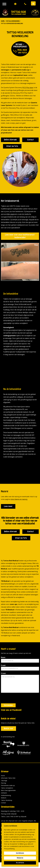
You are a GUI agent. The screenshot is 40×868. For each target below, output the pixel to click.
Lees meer (8, 506)
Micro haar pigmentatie (8, 780)
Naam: (20, 660)
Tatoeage (4, 770)
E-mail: (20, 668)
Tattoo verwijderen (7, 777)
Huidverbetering (6, 785)
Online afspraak (10, 140)
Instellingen (20, 853)
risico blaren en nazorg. (19, 499)
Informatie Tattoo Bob (8, 767)
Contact (30, 140)
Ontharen (4, 782)
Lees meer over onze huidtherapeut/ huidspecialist (20, 236)
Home (3, 765)
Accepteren (20, 863)
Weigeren (20, 858)
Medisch (4, 787)
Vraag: (20, 683)
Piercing (3, 773)
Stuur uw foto (12, 146)
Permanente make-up (8, 775)
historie (21, 817)
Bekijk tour (8, 718)
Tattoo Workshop (7, 790)
